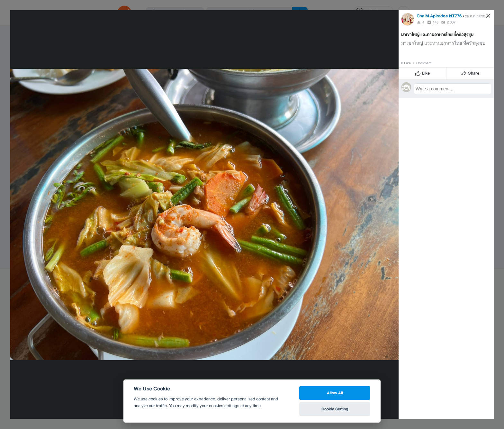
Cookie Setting (335, 409)
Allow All (335, 393)
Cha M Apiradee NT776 (439, 16)
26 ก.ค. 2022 (475, 16)
